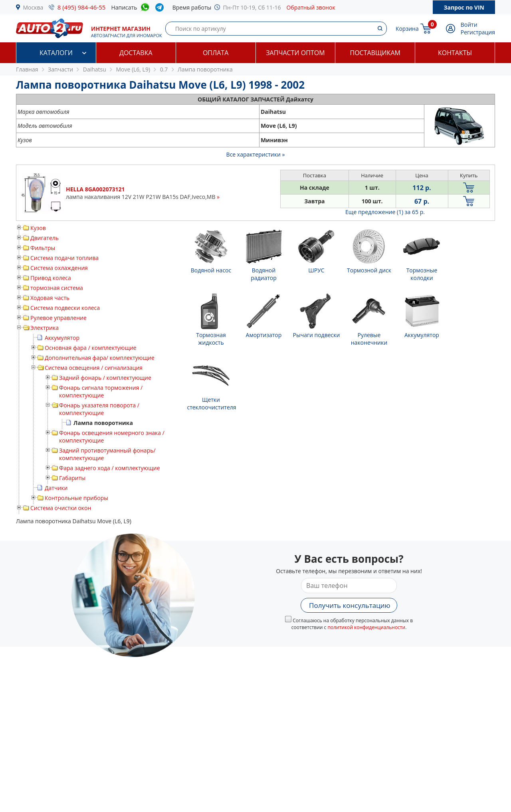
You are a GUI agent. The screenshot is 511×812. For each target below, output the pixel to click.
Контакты (455, 53)
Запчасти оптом (295, 53)
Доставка (136, 53)
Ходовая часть (50, 298)
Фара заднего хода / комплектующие (110, 468)
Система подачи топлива (64, 258)
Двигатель (45, 238)
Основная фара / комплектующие (91, 348)
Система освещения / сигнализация (94, 368)
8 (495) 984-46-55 (82, 7)
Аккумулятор (62, 338)
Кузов (38, 228)
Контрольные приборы (76, 498)
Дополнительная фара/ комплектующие (100, 358)
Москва (33, 7)
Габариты (72, 478)
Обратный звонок (311, 7)
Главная (27, 69)
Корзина (407, 29)
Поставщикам (375, 53)
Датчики (56, 488)
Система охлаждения (59, 268)
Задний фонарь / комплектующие (105, 378)
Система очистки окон (61, 508)
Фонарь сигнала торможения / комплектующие (101, 391)
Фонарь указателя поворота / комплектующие (99, 409)
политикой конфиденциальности (366, 627)
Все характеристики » (256, 154)
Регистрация (478, 32)
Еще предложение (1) (385, 212)
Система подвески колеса (65, 308)
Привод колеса (51, 278)
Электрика (45, 328)
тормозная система (57, 288)
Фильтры (43, 248)
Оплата (216, 53)
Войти (469, 25)
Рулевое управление (58, 318)
